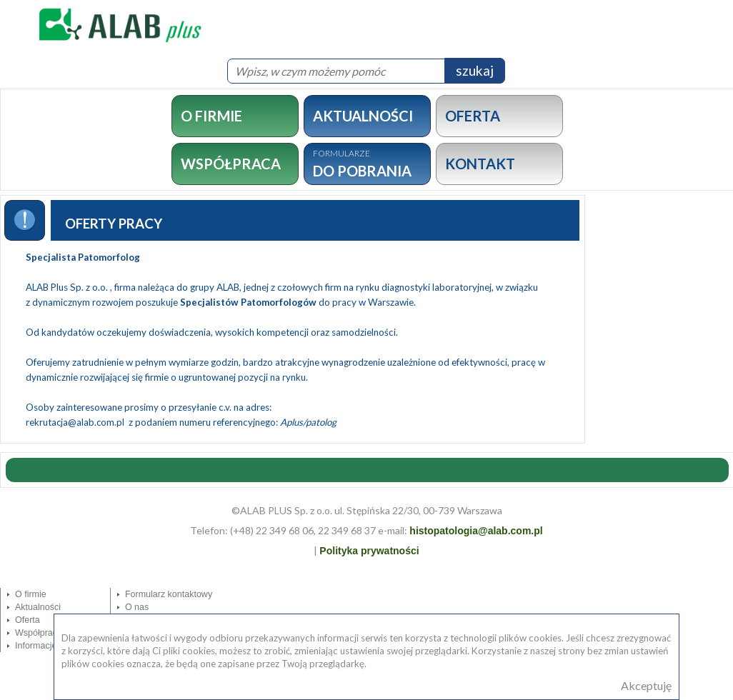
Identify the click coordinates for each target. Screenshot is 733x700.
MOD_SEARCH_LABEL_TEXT (0, 52)
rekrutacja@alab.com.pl (76, 422)
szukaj (475, 70)
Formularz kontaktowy (169, 594)
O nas (137, 607)
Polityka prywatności (369, 551)
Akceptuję (646, 686)
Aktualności (38, 607)
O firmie (31, 594)
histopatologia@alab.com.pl (476, 531)
